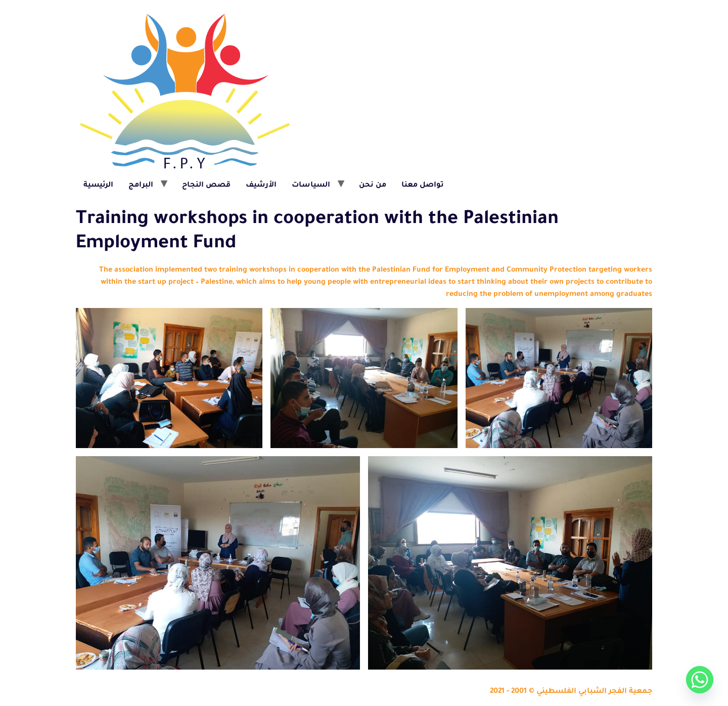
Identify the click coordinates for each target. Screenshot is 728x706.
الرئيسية (98, 186)
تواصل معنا (423, 186)
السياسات (311, 186)
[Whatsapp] (700, 680)
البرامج (141, 186)
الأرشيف (261, 186)
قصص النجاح (206, 186)
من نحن (373, 186)
